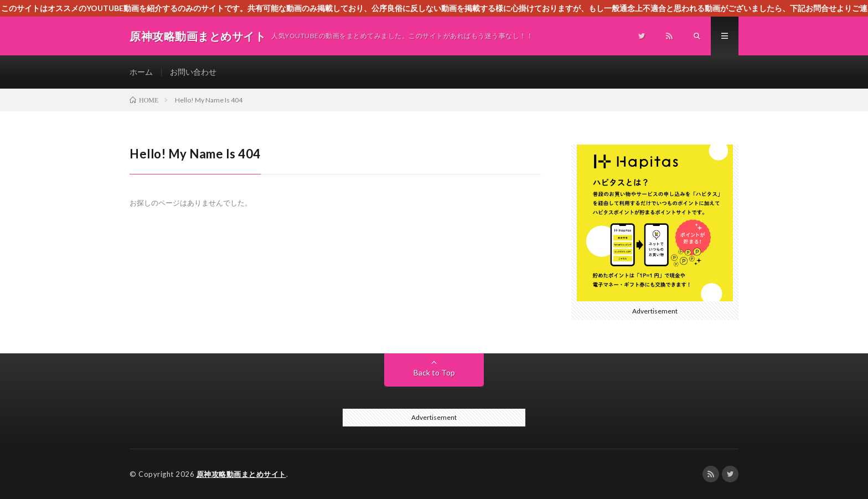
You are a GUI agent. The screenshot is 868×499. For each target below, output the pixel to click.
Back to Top (434, 372)
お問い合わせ (193, 72)
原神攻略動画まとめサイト (241, 474)
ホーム (141, 72)
